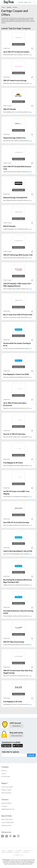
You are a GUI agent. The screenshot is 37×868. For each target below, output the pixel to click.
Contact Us (26, 852)
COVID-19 (19, 851)
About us (4, 770)
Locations (4, 806)
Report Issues (17, 726)
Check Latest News (17, 736)
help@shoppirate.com (8, 809)
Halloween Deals (6, 825)
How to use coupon (7, 787)
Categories (10, 851)
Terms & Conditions (7, 852)
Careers (4, 773)
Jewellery (9, 7)
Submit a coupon (6, 790)
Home (3, 7)
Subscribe (31, 755)
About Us (18, 852)
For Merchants (6, 776)
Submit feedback (6, 793)
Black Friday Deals (7, 819)
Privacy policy (28, 851)
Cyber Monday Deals (8, 822)
